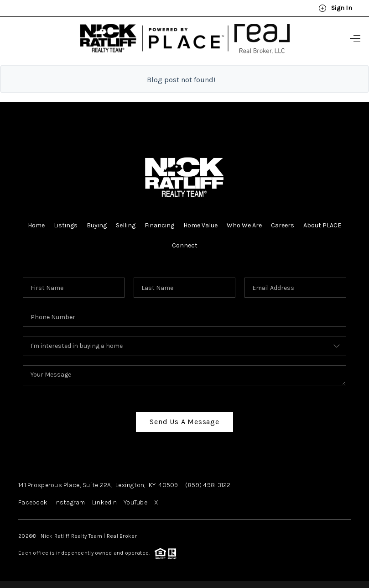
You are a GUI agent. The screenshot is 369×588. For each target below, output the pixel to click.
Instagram (70, 502)
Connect (185, 245)
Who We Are (244, 225)
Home (36, 225)
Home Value (200, 225)
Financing (159, 225)
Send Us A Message (184, 422)
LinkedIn (104, 502)
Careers (283, 225)
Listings (66, 225)
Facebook (33, 502)
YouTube (135, 502)
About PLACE (322, 225)
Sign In (335, 8)
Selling (126, 225)
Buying (97, 225)
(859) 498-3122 (208, 485)
